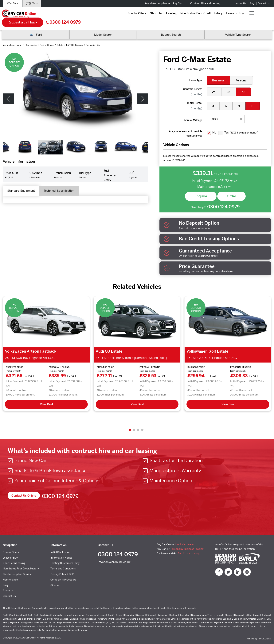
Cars (13, 3)
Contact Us (264, 3)
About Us (241, 3)
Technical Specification (66, 183)
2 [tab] (134, 422)
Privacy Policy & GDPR (63, 567)
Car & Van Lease (184, 537)
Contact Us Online (25, 488)
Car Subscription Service (17, 567)
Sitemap (55, 578)
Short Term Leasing (85, 14)
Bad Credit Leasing (189, 546)
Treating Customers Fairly (65, 556)
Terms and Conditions (63, 561)
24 (214, 84)
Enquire (201, 188)
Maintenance (10, 572)
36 (230, 84)
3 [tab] (138, 422)
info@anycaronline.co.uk (114, 556)
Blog (252, 3)
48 (245, 84)
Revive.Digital (264, 631)
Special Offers (58, 14)
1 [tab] (130, 422)
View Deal (46, 397)
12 (255, 98)
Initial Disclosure (60, 545)
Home (19, 37)
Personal (243, 72)
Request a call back (214, 14)
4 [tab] (142, 422)
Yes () (242, 124)
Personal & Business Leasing (187, 542)
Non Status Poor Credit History (123, 14)
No (215, 124)
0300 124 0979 (255, 14)
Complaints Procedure (63, 572)
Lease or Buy (156, 14)
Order (231, 188)
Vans (35, 3)
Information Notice (61, 550)
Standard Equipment (23, 183)
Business (219, 72)
